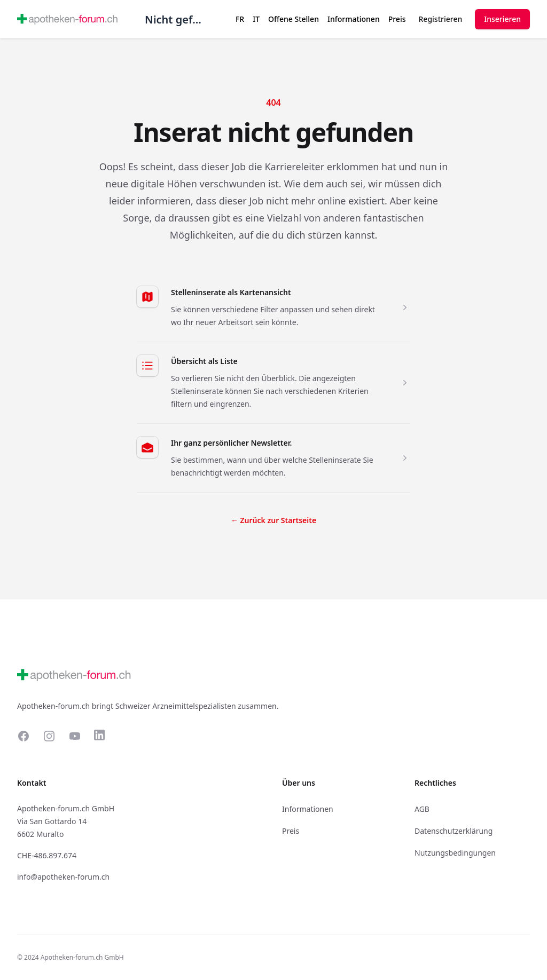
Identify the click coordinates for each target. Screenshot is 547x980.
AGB (422, 809)
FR (240, 19)
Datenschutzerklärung (454, 831)
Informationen (354, 19)
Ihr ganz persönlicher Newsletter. (231, 443)
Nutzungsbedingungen (455, 853)
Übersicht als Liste (204, 361)
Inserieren (502, 19)
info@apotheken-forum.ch (63, 877)
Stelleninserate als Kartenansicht (231, 292)
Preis (397, 19)
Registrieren (441, 19)
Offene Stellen (294, 19)
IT (256, 19)
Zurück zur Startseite (273, 520)
